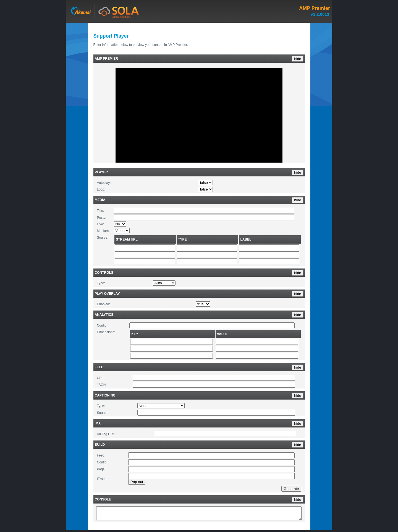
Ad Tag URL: (106, 434)
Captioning (105, 395)
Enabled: (104, 304)
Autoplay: (104, 183)
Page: (101, 469)
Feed (99, 367)
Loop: (101, 189)
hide (298, 59)
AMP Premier (106, 59)
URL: (101, 378)
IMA (98, 423)
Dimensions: (106, 332)
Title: (101, 211)
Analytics (104, 315)
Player (101, 172)
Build (100, 445)
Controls (104, 273)
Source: (103, 238)
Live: (100, 224)
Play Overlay (107, 294)
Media (100, 200)
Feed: (101, 455)
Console (103, 499)
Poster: (102, 218)
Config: (102, 325)
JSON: (102, 385)
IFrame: (103, 479)
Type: (101, 283)
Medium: (103, 231)
